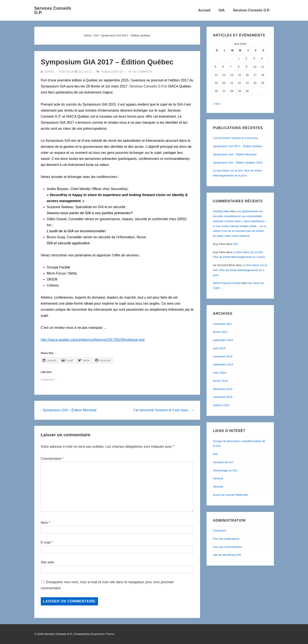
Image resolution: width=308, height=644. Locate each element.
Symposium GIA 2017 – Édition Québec (238, 146)
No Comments (143, 72)
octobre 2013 (221, 405)
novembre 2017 (223, 324)
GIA (222, 10)
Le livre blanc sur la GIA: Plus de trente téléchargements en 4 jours (240, 270)
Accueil (204, 10)
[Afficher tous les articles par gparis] (48, 72)
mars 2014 (220, 373)
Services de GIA (223, 462)
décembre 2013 (223, 389)
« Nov (217, 104)
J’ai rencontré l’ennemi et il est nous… (237, 138)
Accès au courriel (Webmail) (231, 495)
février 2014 (220, 381)
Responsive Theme (102, 634)
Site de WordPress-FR (227, 555)
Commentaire (52, 459)
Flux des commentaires (227, 547)
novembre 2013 (223, 397)
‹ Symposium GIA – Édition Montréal (69, 410)
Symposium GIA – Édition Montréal (235, 154)
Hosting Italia (221, 211)
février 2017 (220, 332)
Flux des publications (226, 539)
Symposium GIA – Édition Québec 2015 (238, 163)
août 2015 (219, 348)
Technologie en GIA (225, 470)
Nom (44, 523)
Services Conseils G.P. (53, 10)
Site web (47, 562)
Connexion (220, 531)
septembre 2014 (223, 364)
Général (218, 478)
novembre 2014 (223, 356)
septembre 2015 (223, 340)
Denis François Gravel (227, 283)
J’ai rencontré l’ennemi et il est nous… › (163, 410)
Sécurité (218, 487)
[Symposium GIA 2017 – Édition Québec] (85, 72)
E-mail (46, 542)
